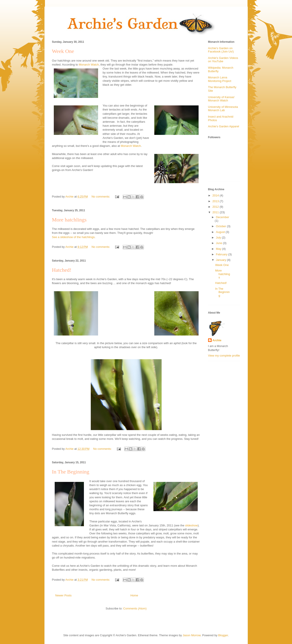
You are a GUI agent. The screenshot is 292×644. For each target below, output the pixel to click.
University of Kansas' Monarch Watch (221, 99)
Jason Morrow (192, 635)
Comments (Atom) (135, 608)
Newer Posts (64, 595)
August (221, 232)
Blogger (223, 635)
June (219, 243)
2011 (216, 212)
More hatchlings (69, 220)
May (219, 249)
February (222, 254)
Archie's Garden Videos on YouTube (223, 60)
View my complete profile (224, 356)
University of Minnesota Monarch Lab (223, 109)
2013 (216, 201)
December (222, 217)
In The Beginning (71, 472)
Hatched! (62, 270)
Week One (63, 51)
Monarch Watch (89, 65)
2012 (216, 207)
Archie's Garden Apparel (224, 126)
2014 (216, 195)
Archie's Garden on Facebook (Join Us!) (221, 50)
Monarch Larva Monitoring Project (220, 79)
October (221, 226)
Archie (217, 340)
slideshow (191, 525)
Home (134, 595)
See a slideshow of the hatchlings (73, 237)
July (219, 238)
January (221, 260)
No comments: (101, 197)
